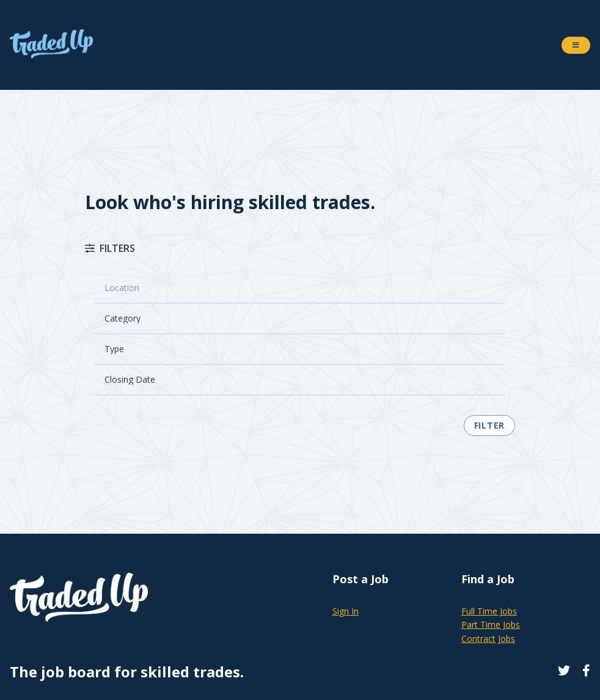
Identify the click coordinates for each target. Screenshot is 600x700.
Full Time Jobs (489, 611)
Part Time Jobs (491, 624)
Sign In (346, 611)
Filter (489, 425)
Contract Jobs (488, 639)
